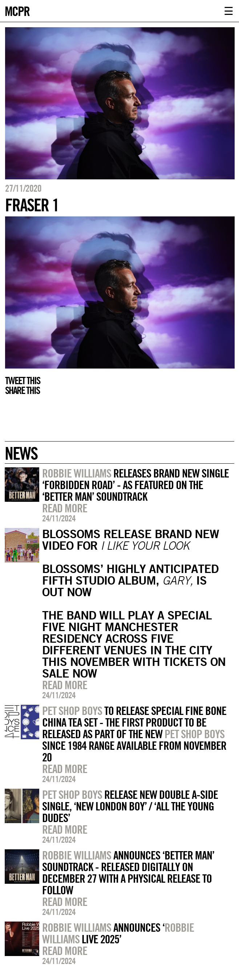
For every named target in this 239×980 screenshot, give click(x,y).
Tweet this (23, 381)
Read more (65, 508)
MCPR (17, 10)
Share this (22, 390)
